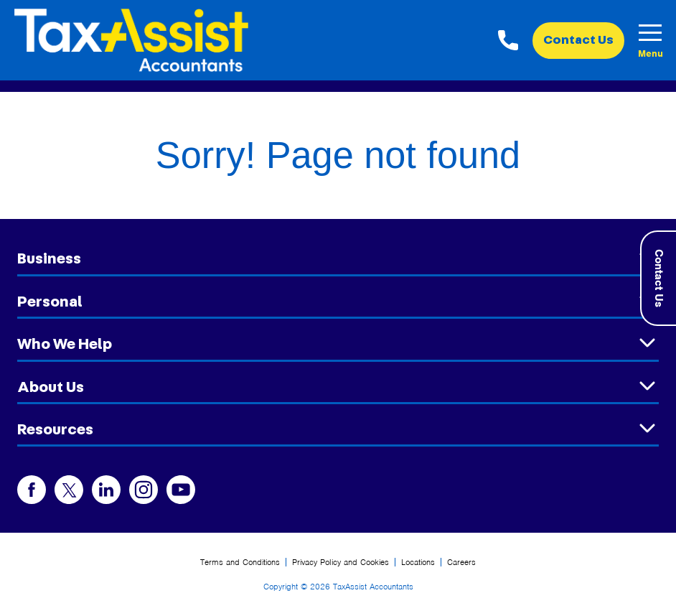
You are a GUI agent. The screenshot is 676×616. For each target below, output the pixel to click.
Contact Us (578, 40)
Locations (418, 562)
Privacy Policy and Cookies (341, 562)
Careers (461, 562)
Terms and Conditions (240, 562)
